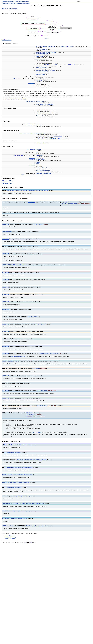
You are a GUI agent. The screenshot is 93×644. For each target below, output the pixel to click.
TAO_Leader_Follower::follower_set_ (20, 482)
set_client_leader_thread (42, 68)
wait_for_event (40, 65)
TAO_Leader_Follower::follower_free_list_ (21, 474)
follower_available (41, 116)
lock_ (38, 152)
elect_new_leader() (21, 249)
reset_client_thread (41, 62)
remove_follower (40, 113)
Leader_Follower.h (10, 535)
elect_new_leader (40, 75)
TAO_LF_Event (48, 65)
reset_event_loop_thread (42, 54)
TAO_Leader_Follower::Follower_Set (38, 191)
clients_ (38, 164)
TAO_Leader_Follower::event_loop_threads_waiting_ (18, 467)
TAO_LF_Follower (30, 102)
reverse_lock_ (40, 155)
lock (37, 76)
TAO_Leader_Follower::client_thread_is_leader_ (17, 445)
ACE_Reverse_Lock (18, 79)
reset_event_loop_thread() (17, 356)
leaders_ (38, 162)
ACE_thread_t (52, 71)
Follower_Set (39, 125)
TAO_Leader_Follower (8, 9)
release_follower (40, 105)
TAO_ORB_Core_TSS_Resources (27, 133)
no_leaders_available (41, 86)
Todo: (4, 431)
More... (16, 9)
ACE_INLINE (31, 202)
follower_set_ (39, 158)
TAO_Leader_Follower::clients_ (13, 452)
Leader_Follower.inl (10, 537)
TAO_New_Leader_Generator (68, 47)
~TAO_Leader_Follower (42, 50)
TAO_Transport (59, 65)
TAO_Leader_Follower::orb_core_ (21, 510)
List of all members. (7, 40)
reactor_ (38, 165)
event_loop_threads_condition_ (44, 174)
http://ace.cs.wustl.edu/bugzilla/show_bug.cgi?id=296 (15, 99)
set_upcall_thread (41, 55)
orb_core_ (39, 150)
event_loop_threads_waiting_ (43, 171)
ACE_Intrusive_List (30, 124)
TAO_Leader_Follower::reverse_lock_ (37, 525)
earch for (79, 1)
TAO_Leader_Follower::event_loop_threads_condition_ (32, 459)
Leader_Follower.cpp (10, 536)
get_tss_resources (41, 133)
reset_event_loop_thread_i (43, 139)
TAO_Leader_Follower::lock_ (22, 495)
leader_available (40, 56)
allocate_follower (40, 102)
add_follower (39, 110)
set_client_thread (40, 59)
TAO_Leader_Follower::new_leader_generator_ (32, 503)
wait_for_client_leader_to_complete (45, 136)
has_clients (39, 80)
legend (46, 39)
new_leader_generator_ (42, 175)
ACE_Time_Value (52, 52)
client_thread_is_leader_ (42, 168)
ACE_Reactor (31, 83)
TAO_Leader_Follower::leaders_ (13, 487)
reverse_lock (39, 79)
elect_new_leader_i (41, 143)
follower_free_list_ (41, 160)
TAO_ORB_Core (51, 47)
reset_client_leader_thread (43, 69)
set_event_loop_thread (42, 52)
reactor (38, 83)
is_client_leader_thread (42, 72)
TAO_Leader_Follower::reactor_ (19, 518)
